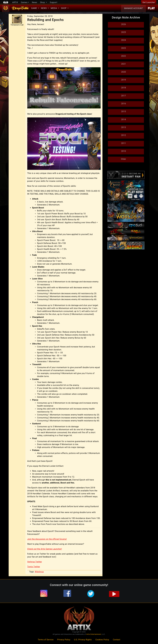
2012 (124, 135)
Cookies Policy (102, 640)
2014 (124, 119)
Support (54, 2)
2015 (124, 111)
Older (124, 159)
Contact (117, 640)
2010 (124, 151)
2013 (124, 127)
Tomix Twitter (34, 567)
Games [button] (24, 2)
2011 (124, 143)
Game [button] (34, 8)
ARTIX (15, 2)
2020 (124, 72)
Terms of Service (46, 640)
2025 (124, 32)
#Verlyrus (39, 572)
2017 (124, 96)
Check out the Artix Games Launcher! (45, 549)
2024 (124, 40)
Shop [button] (43, 2)
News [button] (44, 8)
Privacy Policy (64, 640)
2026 (124, 24)
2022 (124, 56)
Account (133, 8)
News (35, 2)
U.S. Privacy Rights (83, 640)
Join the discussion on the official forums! (47, 539)
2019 (124, 80)
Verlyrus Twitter (35, 562)
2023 (124, 48)
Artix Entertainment (94, 634)
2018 (124, 88)
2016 (124, 104)
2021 (124, 64)
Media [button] (54, 8)
